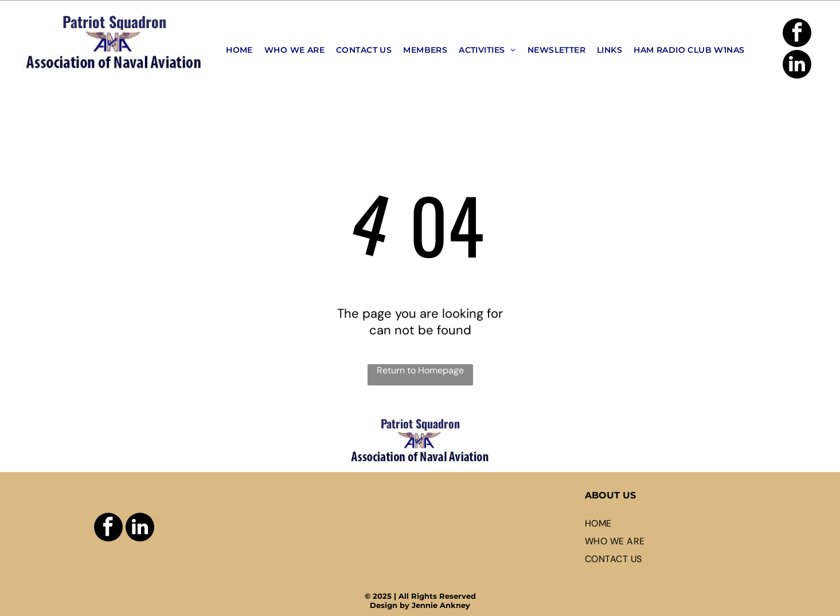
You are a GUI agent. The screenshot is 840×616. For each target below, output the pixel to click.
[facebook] (797, 34)
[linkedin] (797, 66)
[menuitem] (239, 50)
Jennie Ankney (441, 605)
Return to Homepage (420, 370)
